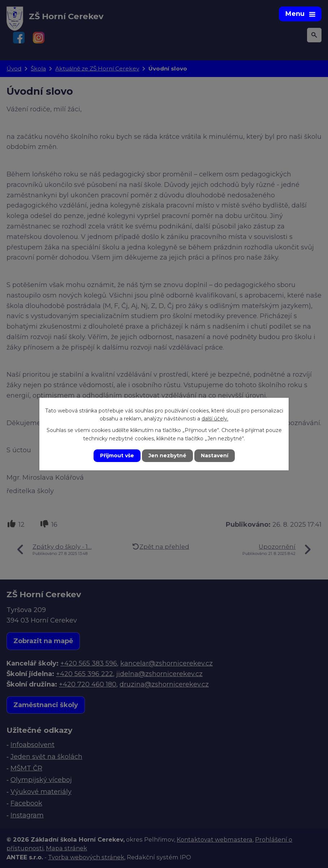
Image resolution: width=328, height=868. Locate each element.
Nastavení (215, 456)
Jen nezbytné (167, 456)
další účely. (215, 419)
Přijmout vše (117, 456)
